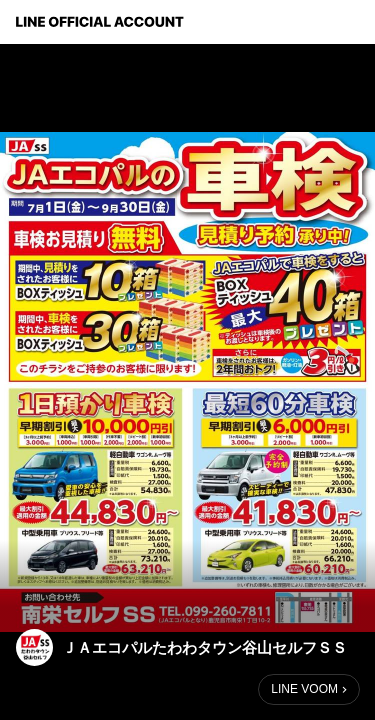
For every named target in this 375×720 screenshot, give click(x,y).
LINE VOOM (304, 689)
